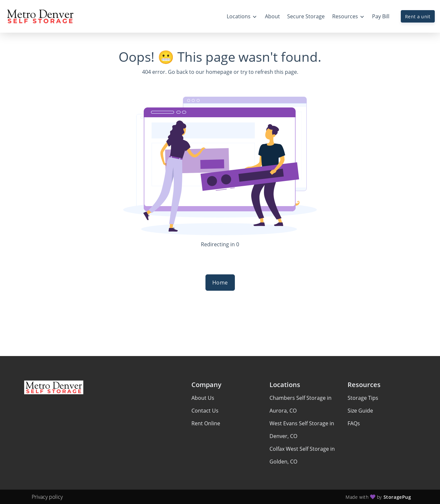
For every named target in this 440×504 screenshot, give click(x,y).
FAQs (354, 423)
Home (220, 283)
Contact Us (205, 411)
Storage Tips (363, 398)
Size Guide (360, 411)
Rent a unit (418, 16)
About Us (203, 398)
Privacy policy (47, 497)
